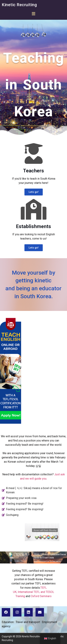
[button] (33, 14)
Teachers (33, 171)
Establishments (33, 226)
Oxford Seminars (41, 596)
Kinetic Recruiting (19, 5)
